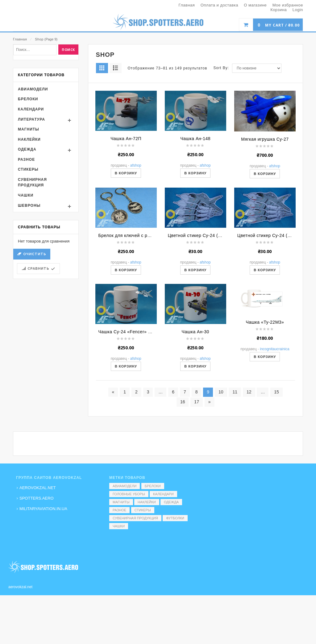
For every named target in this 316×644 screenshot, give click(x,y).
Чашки (26, 280)
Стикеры (28, 254)
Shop (39, 39)
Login (298, 10)
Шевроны (29, 290)
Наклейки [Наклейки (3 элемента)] (147, 502)
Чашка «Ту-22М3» (265, 406)
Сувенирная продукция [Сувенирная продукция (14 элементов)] (135, 518)
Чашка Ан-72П (126, 223)
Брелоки (28, 183)
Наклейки (29, 224)
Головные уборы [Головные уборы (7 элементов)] (129, 494)
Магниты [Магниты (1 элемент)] (121, 502)
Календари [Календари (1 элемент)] (163, 494)
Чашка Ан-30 (195, 416)
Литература (31, 203)
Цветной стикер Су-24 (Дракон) (202, 320)
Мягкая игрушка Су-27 (265, 223)
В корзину (126, 257)
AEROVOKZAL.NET (38, 488)
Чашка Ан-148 (195, 223)
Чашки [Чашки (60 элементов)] (119, 526)
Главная (20, 39)
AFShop (136, 250)
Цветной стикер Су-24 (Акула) (269, 320)
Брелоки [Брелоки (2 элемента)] (153, 486)
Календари (31, 193)
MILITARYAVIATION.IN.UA (43, 509)
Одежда (27, 234)
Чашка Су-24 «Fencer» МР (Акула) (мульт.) (144, 416)
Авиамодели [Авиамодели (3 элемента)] (125, 486)
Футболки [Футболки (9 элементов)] (175, 518)
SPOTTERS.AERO (37, 498)
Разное (26, 244)
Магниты (29, 214)
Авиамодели (33, 173)
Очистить (35, 338)
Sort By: (221, 152)
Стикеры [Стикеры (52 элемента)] (143, 510)
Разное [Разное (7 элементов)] (119, 510)
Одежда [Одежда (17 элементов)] (171, 502)
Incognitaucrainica (274, 433)
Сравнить (38, 353)
